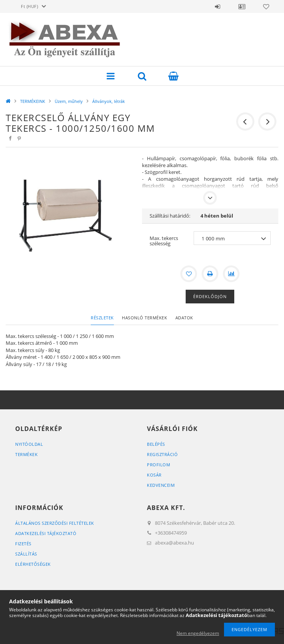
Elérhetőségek (33, 564)
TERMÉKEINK (33, 101)
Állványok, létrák (109, 101)
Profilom (159, 465)
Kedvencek (266, 6)
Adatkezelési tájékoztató (46, 533)
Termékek (26, 454)
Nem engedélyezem (198, 633)
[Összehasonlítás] (231, 274)
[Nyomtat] (210, 274)
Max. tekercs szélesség (164, 241)
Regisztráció (162, 454)
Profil (242, 6)
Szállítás (26, 554)
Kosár (154, 475)
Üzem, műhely (69, 101)
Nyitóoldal (29, 444)
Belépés (218, 6)
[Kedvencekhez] (189, 274)
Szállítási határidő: (170, 216)
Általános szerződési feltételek (55, 523)
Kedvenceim (161, 485)
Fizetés (23, 544)
